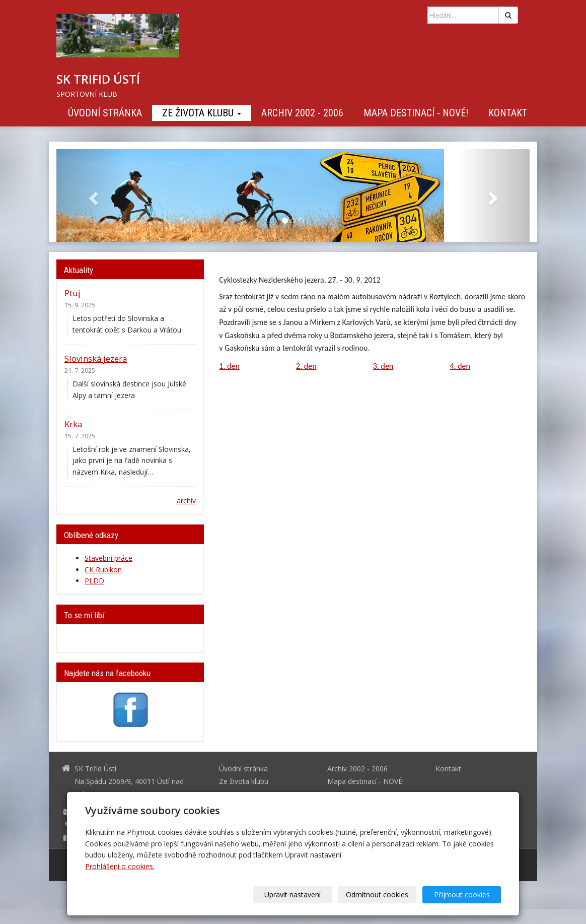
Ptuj (72, 293)
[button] (92, 195)
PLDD (94, 581)
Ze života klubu (202, 113)
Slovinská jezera (96, 358)
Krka (73, 424)
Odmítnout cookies (380, 895)
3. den (383, 366)
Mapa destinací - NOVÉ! (416, 113)
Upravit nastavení (297, 895)
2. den (306, 366)
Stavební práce (108, 558)
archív (186, 501)
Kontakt (508, 113)
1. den (229, 366)
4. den (460, 366)
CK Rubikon (103, 570)
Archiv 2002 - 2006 (302, 113)
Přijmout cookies (462, 895)
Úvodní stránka (105, 113)
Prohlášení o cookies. (120, 866)
